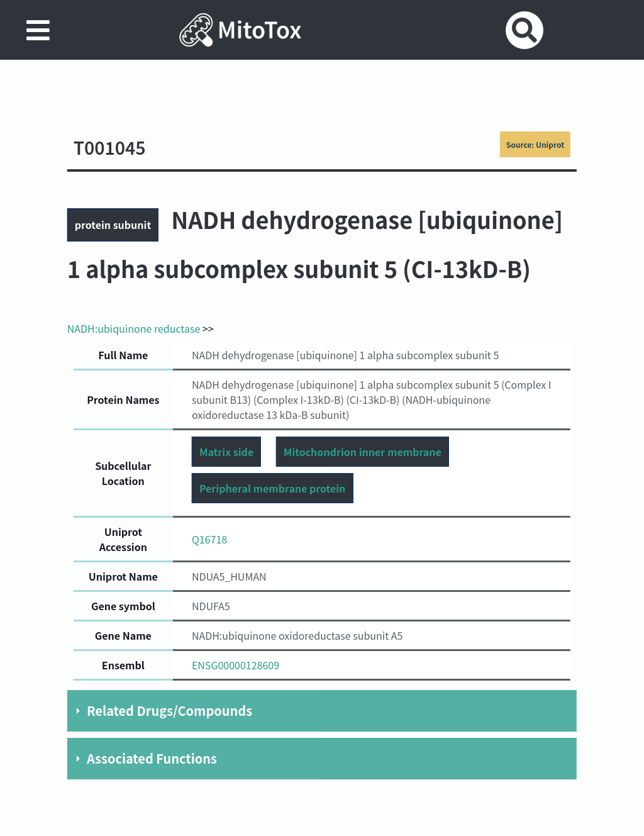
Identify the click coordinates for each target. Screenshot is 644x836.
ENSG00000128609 (236, 665)
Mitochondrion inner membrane (363, 452)
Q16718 (209, 539)
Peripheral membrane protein (272, 488)
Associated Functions (152, 758)
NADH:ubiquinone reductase (134, 328)
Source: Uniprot (535, 144)
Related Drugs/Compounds (169, 711)
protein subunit (113, 225)
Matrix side (226, 452)
